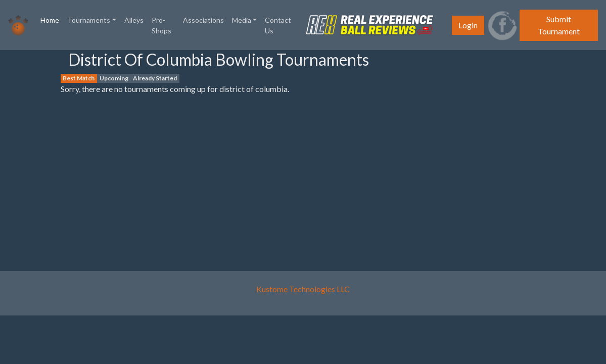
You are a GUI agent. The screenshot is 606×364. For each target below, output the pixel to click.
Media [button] (242, 20)
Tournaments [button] (89, 20)
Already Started (155, 78)
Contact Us (278, 25)
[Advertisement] (35, 202)
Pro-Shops (161, 25)
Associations (203, 20)
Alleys (134, 20)
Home (52, 19)
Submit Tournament (559, 25)
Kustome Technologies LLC (303, 289)
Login (468, 25)
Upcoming (114, 78)
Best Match (79, 78)
